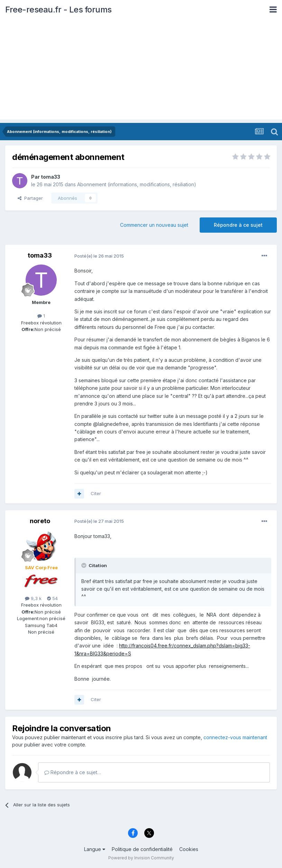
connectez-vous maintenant (235, 737)
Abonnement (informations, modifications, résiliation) (137, 184)
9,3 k (33, 598)
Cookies (189, 849)
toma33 (51, 177)
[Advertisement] (141, 71)
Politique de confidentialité (142, 849)
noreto (40, 521)
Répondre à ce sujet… (73, 772)
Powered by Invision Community (141, 858)
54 (52, 598)
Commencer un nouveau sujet (154, 225)
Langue (95, 849)
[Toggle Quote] (84, 565)
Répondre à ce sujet (238, 225)
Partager (30, 198)
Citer (96, 493)
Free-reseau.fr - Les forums (58, 10)
